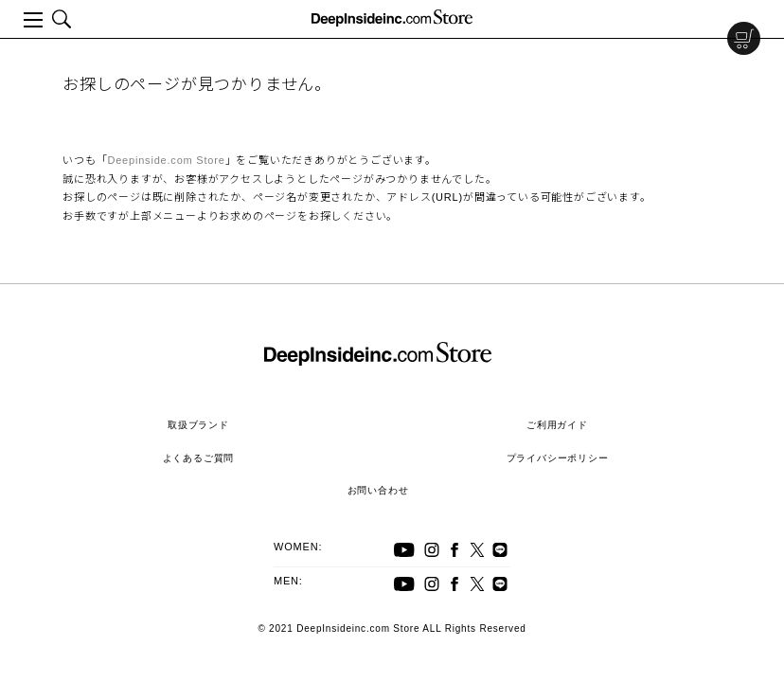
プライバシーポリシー (558, 458)
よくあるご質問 (199, 458)
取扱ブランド (198, 425)
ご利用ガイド (557, 425)
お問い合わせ (378, 490)
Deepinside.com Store (166, 160)
